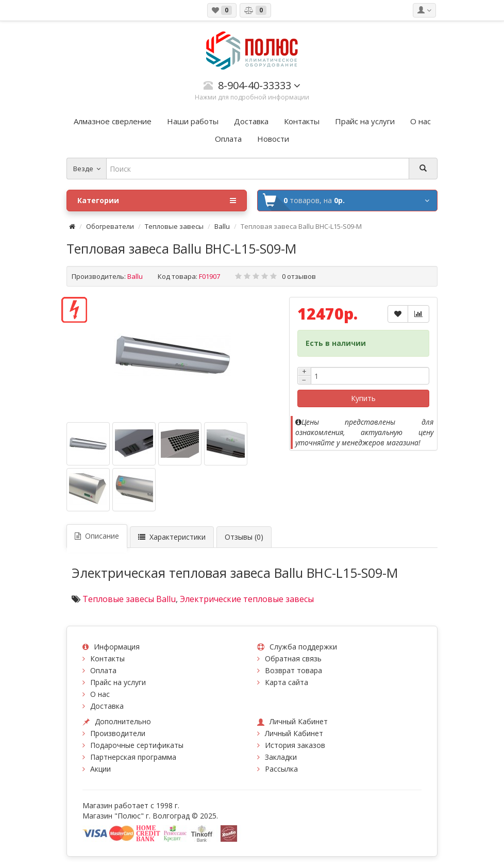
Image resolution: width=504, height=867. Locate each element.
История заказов (295, 745)
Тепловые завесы (174, 226)
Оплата (103, 670)
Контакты (107, 658)
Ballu (222, 226)
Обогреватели (110, 226)
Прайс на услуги (118, 682)
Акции (100, 769)
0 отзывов (299, 276)
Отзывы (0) (244, 537)
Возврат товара (293, 670)
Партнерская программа (133, 757)
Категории (157, 201)
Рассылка (281, 769)
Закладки (281, 757)
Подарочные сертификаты (137, 745)
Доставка (107, 706)
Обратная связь (293, 658)
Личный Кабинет (294, 733)
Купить (363, 398)
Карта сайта (287, 682)
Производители (118, 733)
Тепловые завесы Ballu (129, 599)
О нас (100, 694)
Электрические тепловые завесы (247, 599)
